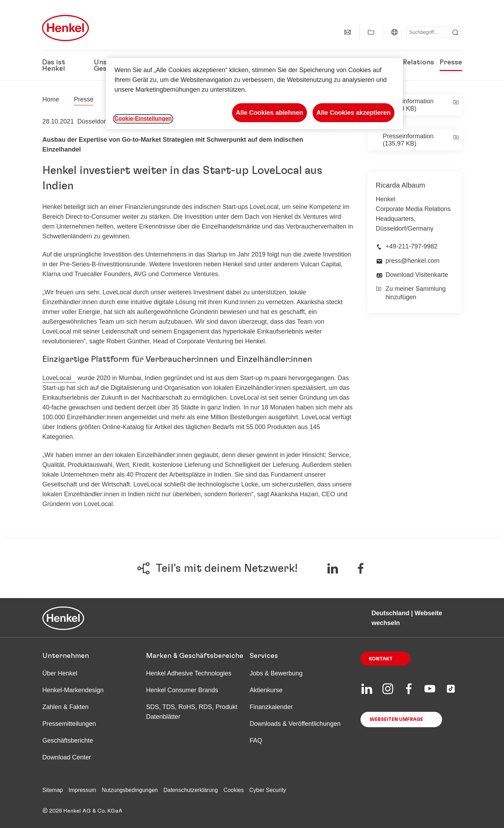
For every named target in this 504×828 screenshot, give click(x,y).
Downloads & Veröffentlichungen (295, 724)
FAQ (256, 741)
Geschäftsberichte (68, 741)
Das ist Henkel (54, 65)
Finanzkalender (271, 707)
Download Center (67, 757)
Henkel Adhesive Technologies (189, 673)
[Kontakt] (348, 32)
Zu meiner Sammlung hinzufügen (411, 293)
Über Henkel (60, 673)
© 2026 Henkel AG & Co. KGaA (82, 811)
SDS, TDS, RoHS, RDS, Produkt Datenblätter (192, 712)
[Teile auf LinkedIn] (332, 568)
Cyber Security (268, 790)
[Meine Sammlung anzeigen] (371, 32)
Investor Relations (403, 62)
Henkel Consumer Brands (182, 690)
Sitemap (53, 790)
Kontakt (381, 659)
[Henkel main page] (65, 28)
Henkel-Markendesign (73, 690)
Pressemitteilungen (69, 724)
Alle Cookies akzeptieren (353, 113)
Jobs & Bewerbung (276, 673)
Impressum (82, 790)
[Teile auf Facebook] (361, 568)
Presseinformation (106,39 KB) (408, 105)
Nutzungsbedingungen (130, 790)
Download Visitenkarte (417, 275)
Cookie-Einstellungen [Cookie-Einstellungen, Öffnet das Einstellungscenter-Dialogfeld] (143, 118)
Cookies (234, 790)
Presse (451, 62)
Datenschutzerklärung (191, 790)
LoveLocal (57, 378)
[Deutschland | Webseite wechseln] (394, 32)
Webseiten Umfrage (396, 720)
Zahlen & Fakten (65, 707)
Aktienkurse (266, 690)
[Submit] (455, 33)
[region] (254, 94)
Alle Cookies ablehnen (269, 113)
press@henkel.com (413, 261)
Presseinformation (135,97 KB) (408, 140)
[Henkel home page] (51, 99)
